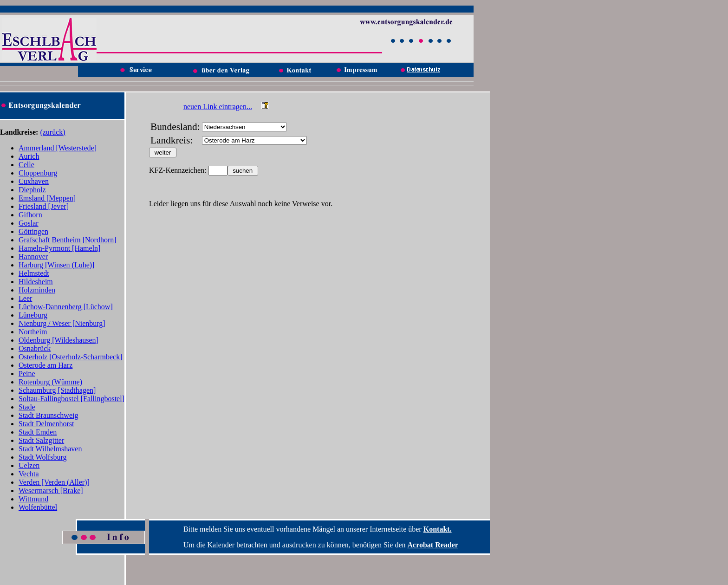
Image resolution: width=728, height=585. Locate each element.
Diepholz (32, 190)
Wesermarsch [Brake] (51, 491)
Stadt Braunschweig (48, 415)
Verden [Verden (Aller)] (54, 482)
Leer (25, 298)
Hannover (33, 257)
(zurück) (52, 132)
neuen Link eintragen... (218, 107)
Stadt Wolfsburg (42, 457)
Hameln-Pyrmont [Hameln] (59, 248)
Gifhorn (30, 215)
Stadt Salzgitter (41, 440)
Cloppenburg (38, 173)
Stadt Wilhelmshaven (50, 449)
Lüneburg (33, 315)
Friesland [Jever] (44, 206)
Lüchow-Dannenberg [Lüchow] (66, 307)
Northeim (33, 332)
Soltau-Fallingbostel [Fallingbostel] (71, 399)
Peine (27, 374)
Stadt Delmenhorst (46, 424)
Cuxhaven (34, 181)
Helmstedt (34, 273)
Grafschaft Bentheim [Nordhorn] (68, 240)
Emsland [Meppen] (47, 198)
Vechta (29, 474)
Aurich (29, 156)
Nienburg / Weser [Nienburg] (62, 323)
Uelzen (29, 465)
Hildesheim (36, 282)
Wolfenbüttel (38, 507)
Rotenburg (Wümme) (50, 382)
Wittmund (33, 499)
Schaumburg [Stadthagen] (57, 390)
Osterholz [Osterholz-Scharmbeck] (70, 357)
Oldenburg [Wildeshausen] (58, 340)
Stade (27, 407)
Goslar (29, 223)
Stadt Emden (38, 432)
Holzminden (37, 290)
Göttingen (33, 231)
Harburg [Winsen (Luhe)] (56, 265)
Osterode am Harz (45, 365)
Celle (26, 165)
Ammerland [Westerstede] (58, 148)
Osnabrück (35, 348)
